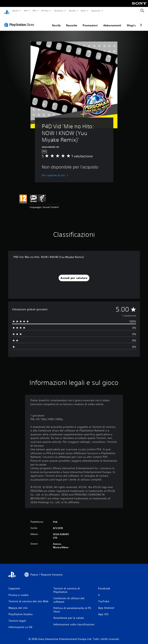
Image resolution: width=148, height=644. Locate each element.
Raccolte (72, 22)
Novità (72, 11)
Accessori (59, 11)
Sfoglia (131, 22)
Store (83, 11)
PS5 (26, 11)
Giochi (15, 11)
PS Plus (45, 11)
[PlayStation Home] (7, 11)
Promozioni (90, 22)
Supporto (96, 11)
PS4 (34, 11)
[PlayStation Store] (20, 21)
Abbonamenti (112, 22)
